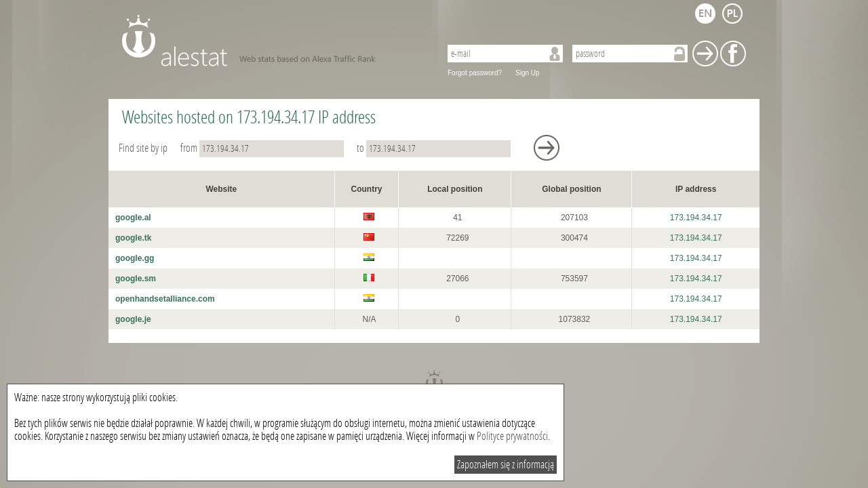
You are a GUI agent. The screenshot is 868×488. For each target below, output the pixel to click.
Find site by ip (144, 148)
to (435, 148)
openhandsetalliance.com (165, 299)
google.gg (135, 258)
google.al (133, 218)
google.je (133, 319)
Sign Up (528, 73)
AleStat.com (273, 41)
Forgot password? (475, 73)
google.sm (136, 279)
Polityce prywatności (512, 436)
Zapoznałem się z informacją (506, 465)
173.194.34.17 (696, 218)
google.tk (133, 238)
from (263, 148)
